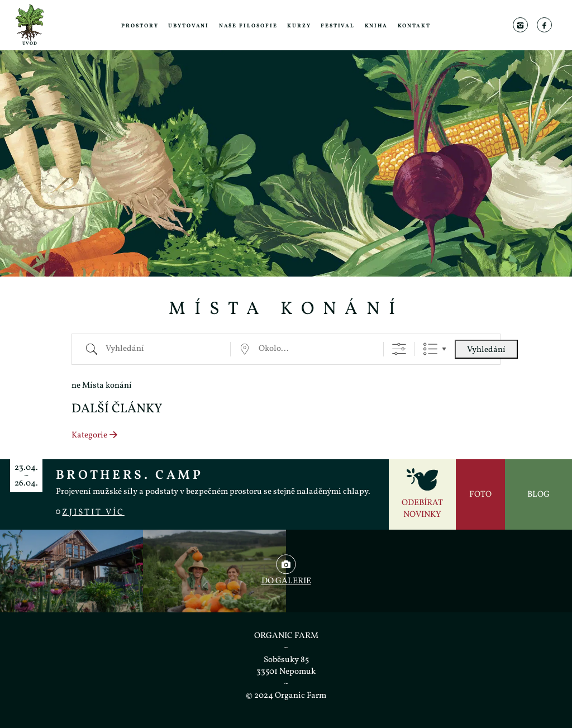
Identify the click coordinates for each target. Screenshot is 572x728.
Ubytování (189, 26)
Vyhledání (486, 350)
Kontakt (414, 26)
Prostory (140, 26)
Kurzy (299, 26)
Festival (338, 26)
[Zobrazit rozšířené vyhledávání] (399, 349)
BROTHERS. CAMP (130, 475)
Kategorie (95, 436)
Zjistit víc (90, 513)
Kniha (376, 26)
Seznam (430, 349)
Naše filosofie (248, 26)
